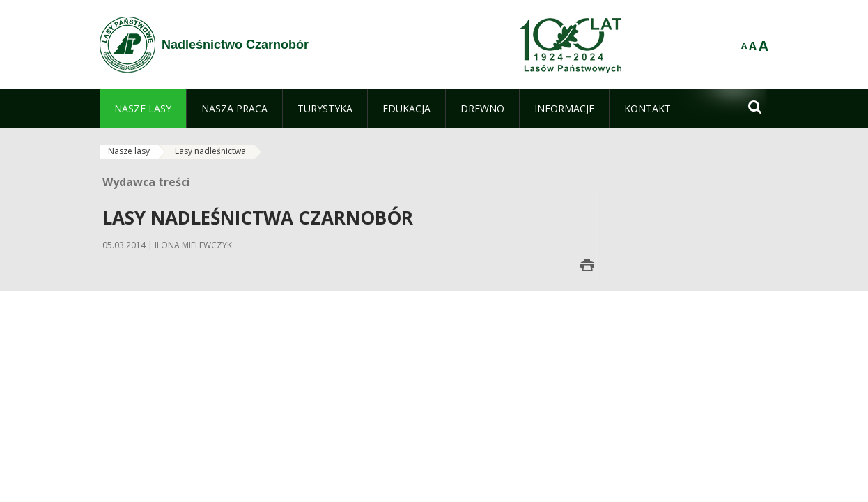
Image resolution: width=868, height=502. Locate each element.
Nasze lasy (129, 151)
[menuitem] (143, 109)
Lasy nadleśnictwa (210, 151)
